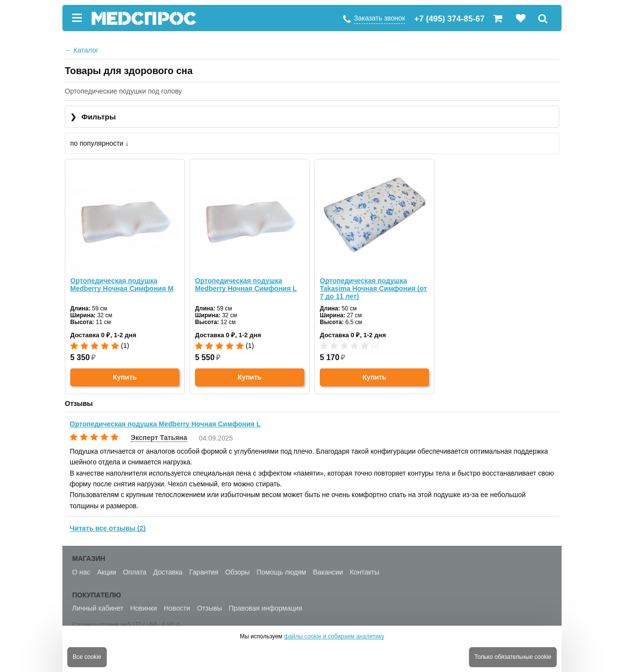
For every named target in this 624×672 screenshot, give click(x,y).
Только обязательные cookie (513, 657)
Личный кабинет (98, 608)
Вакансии (328, 572)
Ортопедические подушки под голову (123, 91)
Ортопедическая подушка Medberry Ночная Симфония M (122, 285)
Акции (107, 572)
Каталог (82, 50)
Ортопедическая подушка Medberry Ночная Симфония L (246, 285)
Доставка (168, 572)
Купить (125, 377)
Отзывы (209, 608)
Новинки (144, 608)
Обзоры (238, 572)
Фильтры (93, 117)
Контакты (364, 572)
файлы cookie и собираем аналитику (334, 636)
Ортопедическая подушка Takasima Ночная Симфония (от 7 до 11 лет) (373, 288)
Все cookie (87, 657)
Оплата (135, 572)
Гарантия (204, 572)
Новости (177, 608)
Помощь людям (281, 572)
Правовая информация (265, 608)
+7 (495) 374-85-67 (449, 19)
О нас (81, 572)
